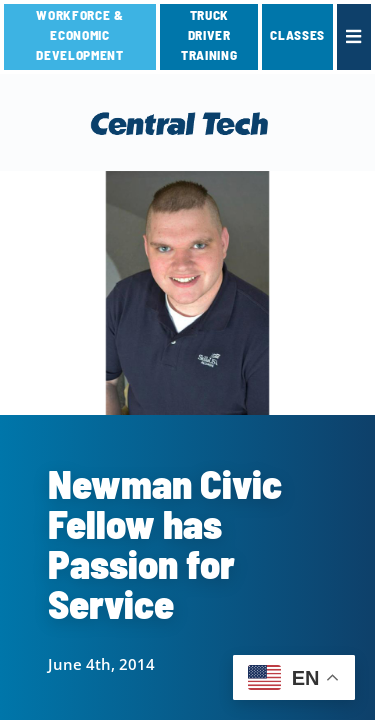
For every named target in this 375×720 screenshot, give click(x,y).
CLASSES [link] (297, 35)
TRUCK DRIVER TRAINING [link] (209, 35)
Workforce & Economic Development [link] (79, 35)
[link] (354, 37)
